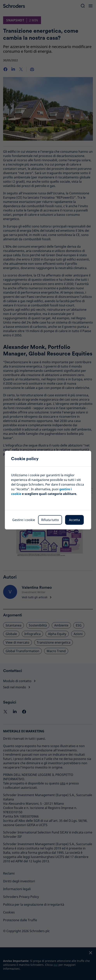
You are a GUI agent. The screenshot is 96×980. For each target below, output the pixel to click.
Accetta (74, 520)
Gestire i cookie (24, 520)
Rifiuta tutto (50, 520)
